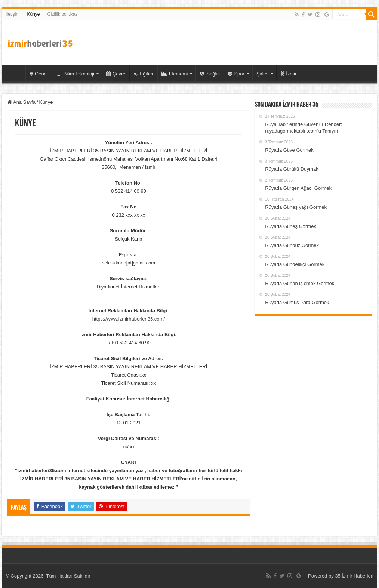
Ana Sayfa (21, 102)
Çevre (116, 74)
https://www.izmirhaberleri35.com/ (129, 319)
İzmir (289, 74)
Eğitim (144, 74)
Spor (236, 74)
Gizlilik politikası (63, 14)
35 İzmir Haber (15, 73)
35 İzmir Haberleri (354, 576)
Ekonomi (175, 74)
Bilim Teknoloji (75, 74)
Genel (39, 74)
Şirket (263, 74)
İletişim (13, 14)
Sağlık (210, 74)
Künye (33, 14)
